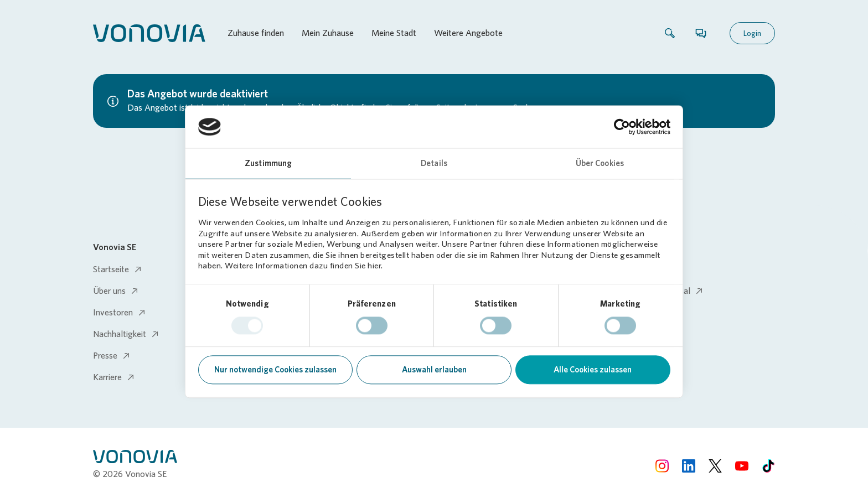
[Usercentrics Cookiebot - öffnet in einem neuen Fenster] (622, 127)
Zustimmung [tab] (268, 164)
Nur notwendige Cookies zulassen (275, 370)
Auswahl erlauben (434, 370)
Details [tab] (434, 164)
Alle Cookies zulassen (593, 370)
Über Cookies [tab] (600, 164)
